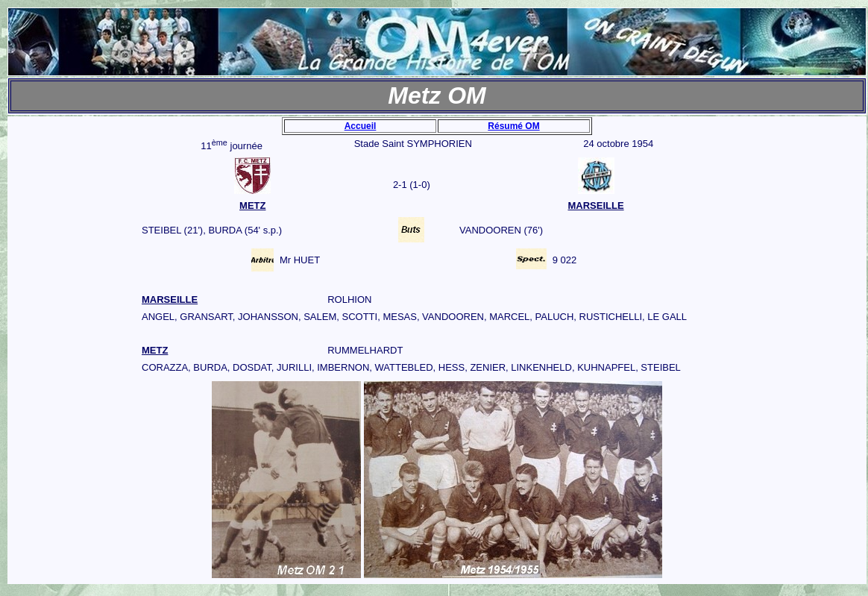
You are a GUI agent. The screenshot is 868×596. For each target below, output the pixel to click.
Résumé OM (513, 126)
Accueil (361, 126)
